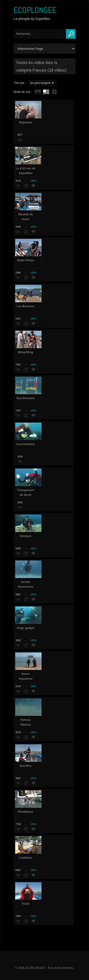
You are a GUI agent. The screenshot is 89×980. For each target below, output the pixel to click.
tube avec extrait (46, 92)
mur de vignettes (54, 92)
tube (38, 92)
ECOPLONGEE (35, 10)
